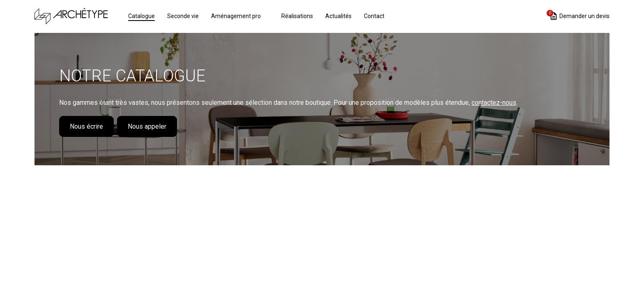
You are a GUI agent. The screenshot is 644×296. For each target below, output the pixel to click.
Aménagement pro (236, 16)
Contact (374, 16)
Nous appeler (147, 126)
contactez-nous (494, 103)
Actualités (338, 16)
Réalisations (297, 16)
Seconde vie (183, 16)
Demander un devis (579, 15)
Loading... (322, 217)
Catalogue (141, 16)
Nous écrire (86, 126)
